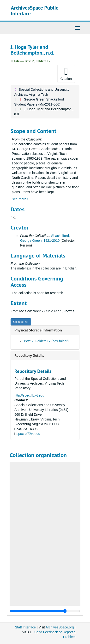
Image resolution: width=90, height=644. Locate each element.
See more (20, 199)
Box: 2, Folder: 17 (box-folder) (46, 341)
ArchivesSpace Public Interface (34, 11)
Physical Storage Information (38, 330)
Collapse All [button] (21, 322)
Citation (66, 73)
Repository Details (29, 355)
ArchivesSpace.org (60, 627)
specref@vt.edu (28, 434)
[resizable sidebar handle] (45, 611)
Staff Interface (25, 627)
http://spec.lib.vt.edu (29, 395)
